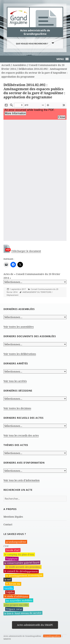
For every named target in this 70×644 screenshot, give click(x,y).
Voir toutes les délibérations (20, 354)
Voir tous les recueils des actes (21, 435)
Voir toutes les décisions (17, 408)
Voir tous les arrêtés (15, 381)
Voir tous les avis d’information (22, 480)
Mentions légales (13, 517)
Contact (8, 524)
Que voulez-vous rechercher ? (32, 44)
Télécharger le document (26, 251)
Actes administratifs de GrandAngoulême (35, 32)
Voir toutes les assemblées (19, 327)
